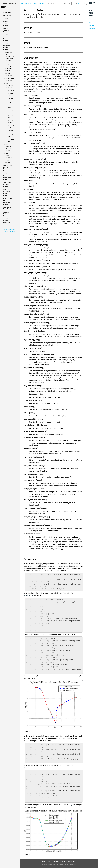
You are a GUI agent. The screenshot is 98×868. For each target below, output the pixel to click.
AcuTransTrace (11, 107)
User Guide (8, 208)
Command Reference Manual (7, 38)
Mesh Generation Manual (7, 177)
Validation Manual (7, 30)
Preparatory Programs (10, 79)
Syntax (91, 19)
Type (91, 22)
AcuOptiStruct (11, 126)
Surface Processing (7, 221)
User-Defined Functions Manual (8, 168)
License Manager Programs (9, 155)
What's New (7, 12)
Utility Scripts (8, 161)
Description (93, 25)
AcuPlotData (52, 3)
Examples (92, 29)
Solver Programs (9, 75)
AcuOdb (10, 103)
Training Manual (6, 23)
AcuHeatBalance (10, 121)
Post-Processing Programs (9, 85)
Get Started (7, 15)
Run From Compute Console (9, 67)
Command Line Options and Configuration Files (10, 56)
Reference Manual (7, 214)
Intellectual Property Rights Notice (52, 864)
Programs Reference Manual (7, 47)
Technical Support (71, 864)
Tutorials (6, 18)
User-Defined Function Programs (9, 147)
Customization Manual (8, 185)
